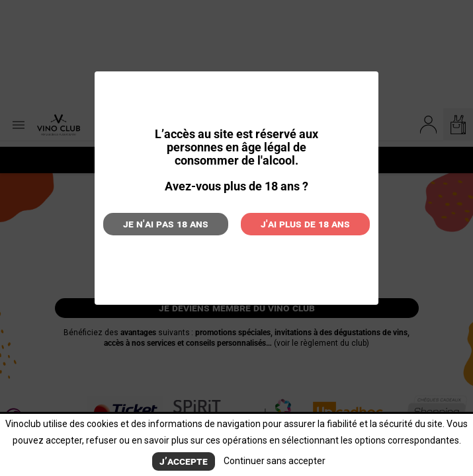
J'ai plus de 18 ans (305, 224)
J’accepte (184, 461)
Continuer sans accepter (275, 461)
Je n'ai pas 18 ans (166, 224)
